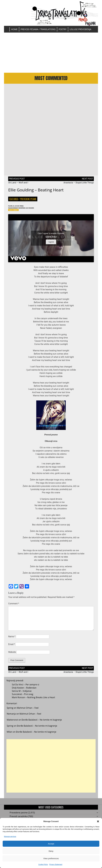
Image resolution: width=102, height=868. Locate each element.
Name (12, 640)
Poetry (63, 29)
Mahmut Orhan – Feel (28, 711)
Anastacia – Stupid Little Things (79, 185)
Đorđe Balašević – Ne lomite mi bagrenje (42, 723)
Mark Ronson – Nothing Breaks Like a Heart (33, 701)
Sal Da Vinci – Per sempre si (25, 688)
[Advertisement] (51, 53)
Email (12, 648)
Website (12, 655)
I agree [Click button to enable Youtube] (51, 245)
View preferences (51, 858)
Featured (14, 201)
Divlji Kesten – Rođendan (24, 691)
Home (14, 29)
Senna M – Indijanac (22, 694)
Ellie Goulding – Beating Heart (36, 192)
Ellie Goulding (36, 211)
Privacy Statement (56, 865)
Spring (26, 208)
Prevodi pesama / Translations (38, 29)
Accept (51, 844)
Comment (14, 607)
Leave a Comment (15, 213)
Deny (51, 851)
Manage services (10, 837)
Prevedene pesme (28, 201)
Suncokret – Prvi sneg (22, 698)
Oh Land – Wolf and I (18, 185)
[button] (98, 821)
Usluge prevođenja (80, 29)
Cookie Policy (43, 865)
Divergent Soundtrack (22, 211)
